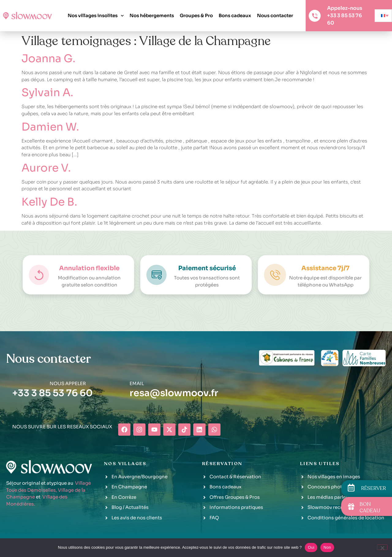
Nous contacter (275, 15)
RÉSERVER (373, 488)
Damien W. (50, 127)
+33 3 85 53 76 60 (53, 393)
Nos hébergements (152, 15)
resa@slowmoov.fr (174, 393)
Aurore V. (46, 168)
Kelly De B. (49, 202)
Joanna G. (48, 59)
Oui (311, 547)
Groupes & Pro (196, 15)
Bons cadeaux (235, 15)
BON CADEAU (370, 508)
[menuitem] (383, 16)
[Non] (382, 547)
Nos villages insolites (96, 16)
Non (327, 547)
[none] (383, 16)
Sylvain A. (47, 93)
